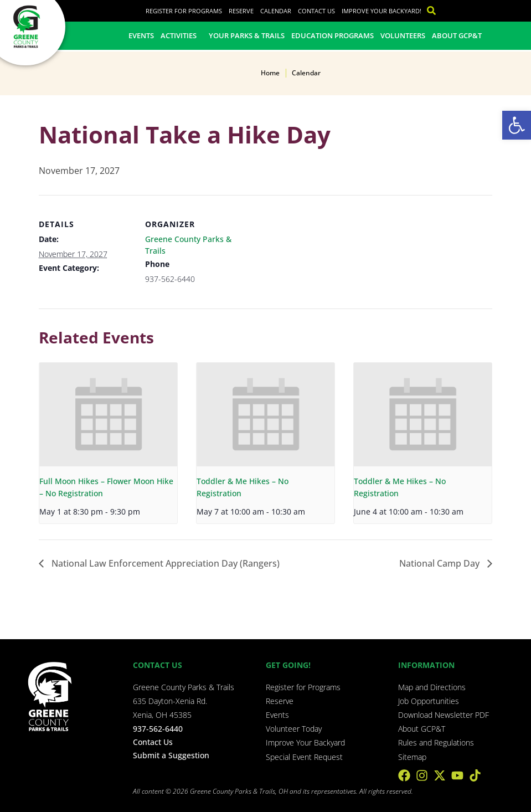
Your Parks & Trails (247, 35)
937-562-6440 (158, 729)
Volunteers (403, 35)
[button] (517, 125)
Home (270, 73)
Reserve (241, 11)
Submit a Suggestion (171, 755)
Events (141, 35)
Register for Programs (184, 11)
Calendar (276, 11)
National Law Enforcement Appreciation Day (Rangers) (164, 563)
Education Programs (332, 35)
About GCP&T (457, 35)
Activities (181, 35)
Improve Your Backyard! (382, 11)
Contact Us (316, 11)
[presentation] (108, 415)
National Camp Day (440, 563)
